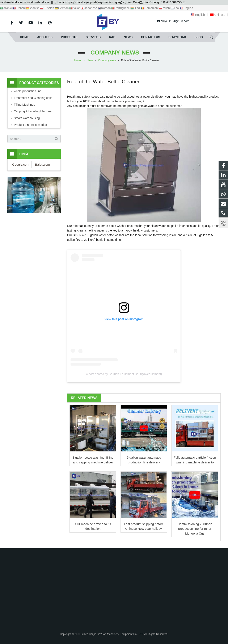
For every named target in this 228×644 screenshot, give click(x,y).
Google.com (21, 164)
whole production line (28, 91)
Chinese (217, 15)
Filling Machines (24, 105)
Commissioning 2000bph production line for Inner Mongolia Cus (195, 529)
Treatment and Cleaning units (33, 98)
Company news (114, 53)
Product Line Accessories (30, 125)
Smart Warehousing (27, 118)
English (198, 15)
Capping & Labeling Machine (33, 111)
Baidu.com (43, 164)
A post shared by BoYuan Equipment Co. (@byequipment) (124, 374)
